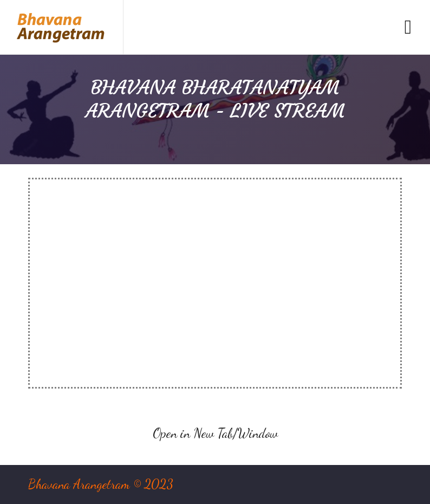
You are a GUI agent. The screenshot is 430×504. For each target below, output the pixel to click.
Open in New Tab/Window (215, 433)
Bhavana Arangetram (79, 484)
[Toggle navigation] (408, 27)
